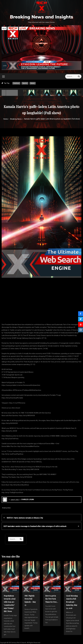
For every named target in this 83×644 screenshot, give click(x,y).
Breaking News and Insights (41, 17)
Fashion (16, 83)
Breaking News (6, 508)
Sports (25, 83)
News (33, 83)
